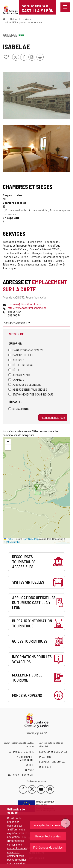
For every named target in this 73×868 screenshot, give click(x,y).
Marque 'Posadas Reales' (26, 350)
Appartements (19, 375)
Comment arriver (15, 323)
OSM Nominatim (12, 542)
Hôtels (15, 370)
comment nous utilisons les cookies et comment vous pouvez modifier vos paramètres (17, 854)
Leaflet (9, 539)
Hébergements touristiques (28, 389)
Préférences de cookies (48, 847)
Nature (14, 19)
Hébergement (20, 22)
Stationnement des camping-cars (31, 394)
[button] (8, 442)
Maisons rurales (21, 355)
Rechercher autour (53, 417)
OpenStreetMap (31, 539)
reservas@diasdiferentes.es (25, 304)
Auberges (16, 360)
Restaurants (19, 409)
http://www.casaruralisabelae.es (27, 308)
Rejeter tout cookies (48, 836)
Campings (16, 380)
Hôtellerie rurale (22, 365)
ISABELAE (37, 22)
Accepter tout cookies (48, 825)
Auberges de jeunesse (25, 384)
